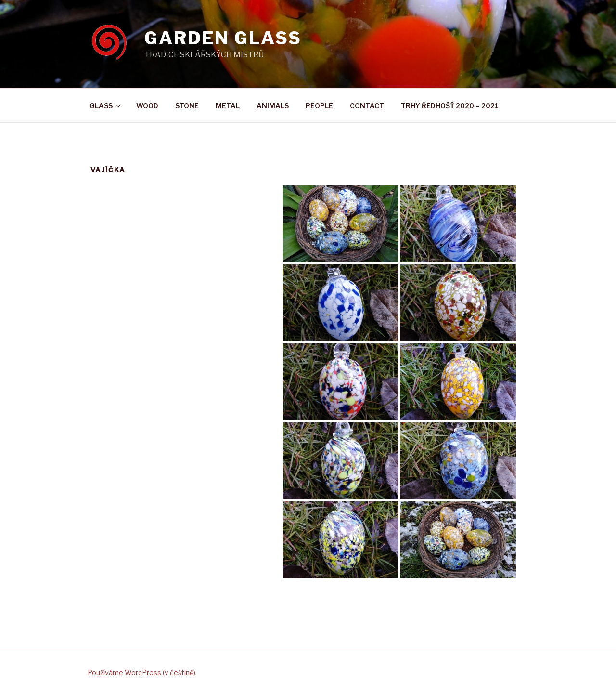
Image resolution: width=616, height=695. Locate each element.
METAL (228, 106)
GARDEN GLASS (223, 38)
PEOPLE (319, 106)
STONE (187, 106)
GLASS (106, 106)
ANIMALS (273, 106)
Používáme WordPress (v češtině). (142, 673)
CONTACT (367, 106)
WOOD (147, 106)
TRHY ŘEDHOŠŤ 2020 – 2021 (450, 106)
